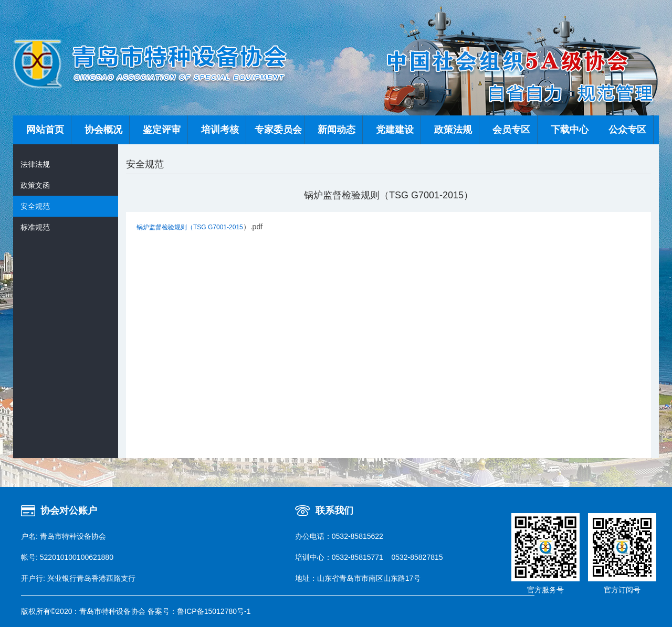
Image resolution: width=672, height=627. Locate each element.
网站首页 (45, 130)
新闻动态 (337, 130)
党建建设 (395, 130)
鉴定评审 (162, 130)
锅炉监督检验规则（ (165, 227)
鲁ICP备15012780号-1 (214, 611)
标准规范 (35, 227)
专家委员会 (278, 130)
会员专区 (511, 130)
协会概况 (103, 130)
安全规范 (35, 206)
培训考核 (220, 130)
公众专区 (627, 130)
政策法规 (453, 130)
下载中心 (570, 130)
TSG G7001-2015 (218, 227)
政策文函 (35, 185)
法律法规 (35, 164)
